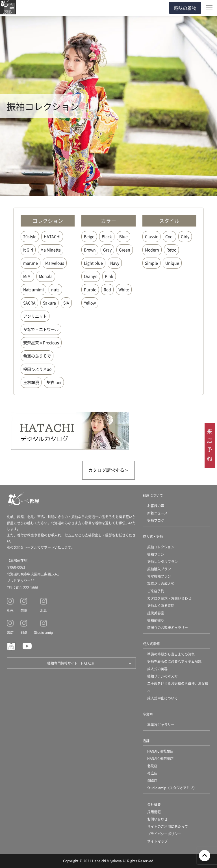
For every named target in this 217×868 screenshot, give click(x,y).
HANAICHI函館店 (160, 758)
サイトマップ (157, 841)
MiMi (27, 276)
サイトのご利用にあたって (168, 826)
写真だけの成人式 (161, 584)
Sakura (49, 303)
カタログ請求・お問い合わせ (169, 598)
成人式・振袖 (153, 536)
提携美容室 (156, 613)
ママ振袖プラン (159, 576)
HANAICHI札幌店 (160, 751)
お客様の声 (156, 506)
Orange (91, 276)
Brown (90, 250)
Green (125, 250)
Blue (123, 236)
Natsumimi (33, 289)
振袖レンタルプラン (162, 562)
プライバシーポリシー (164, 834)
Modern (152, 250)
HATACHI (52, 236)
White (124, 289)
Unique (172, 263)
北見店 (152, 766)
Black (107, 236)
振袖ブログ (156, 520)
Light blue (93, 263)
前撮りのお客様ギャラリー (168, 628)
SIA (66, 303)
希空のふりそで (37, 356)
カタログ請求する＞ (108, 470)
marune (31, 263)
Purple (90, 289)
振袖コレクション (161, 547)
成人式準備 (151, 644)
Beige (89, 236)
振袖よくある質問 (161, 606)
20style (30, 236)
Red (107, 289)
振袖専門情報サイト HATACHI (71, 663)
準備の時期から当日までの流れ (171, 654)
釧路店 (152, 780)
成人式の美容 (157, 669)
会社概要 (154, 804)
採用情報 (154, 812)
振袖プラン (156, 554)
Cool (169, 236)
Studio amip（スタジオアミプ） (172, 788)
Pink (109, 276)
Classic (151, 236)
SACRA (29, 303)
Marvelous (55, 263)
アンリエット (35, 316)
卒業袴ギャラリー (161, 725)
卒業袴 (148, 714)
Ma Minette (51, 250)
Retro (171, 250)
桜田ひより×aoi (38, 369)
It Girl (28, 250)
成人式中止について (162, 698)
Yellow (90, 303)
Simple (151, 263)
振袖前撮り (156, 620)
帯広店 (152, 773)
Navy (115, 263)
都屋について (153, 495)
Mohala (46, 276)
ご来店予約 (156, 591)
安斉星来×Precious (41, 342)
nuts (55, 289)
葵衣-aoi (54, 382)
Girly (185, 236)
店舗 (146, 741)
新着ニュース (157, 513)
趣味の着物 (185, 8)
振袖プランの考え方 (162, 676)
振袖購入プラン (159, 569)
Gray (107, 250)
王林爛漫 (31, 382)
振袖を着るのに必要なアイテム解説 (174, 661)
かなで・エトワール (41, 329)
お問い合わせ (157, 819)
